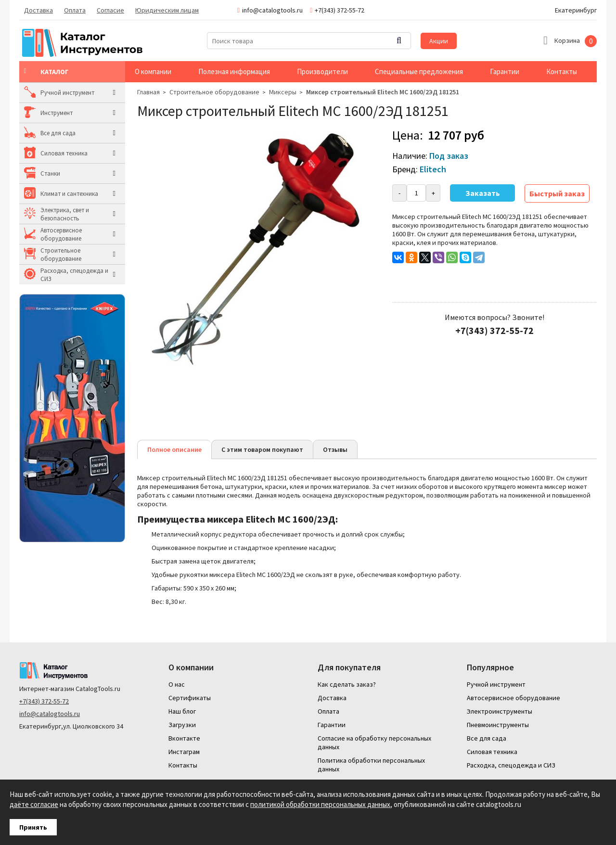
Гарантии (505, 71)
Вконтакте (184, 738)
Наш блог (182, 711)
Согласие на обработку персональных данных (374, 743)
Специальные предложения (419, 71)
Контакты (562, 71)
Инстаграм (184, 752)
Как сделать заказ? (347, 684)
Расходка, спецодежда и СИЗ (74, 275)
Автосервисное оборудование (61, 234)
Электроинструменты (500, 711)
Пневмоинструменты (498, 725)
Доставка (38, 10)
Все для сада (58, 133)
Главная (148, 92)
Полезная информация (234, 71)
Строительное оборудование (61, 255)
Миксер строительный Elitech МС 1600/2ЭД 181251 (383, 92)
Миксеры (283, 92)
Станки (50, 173)
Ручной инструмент (67, 93)
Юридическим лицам (167, 10)
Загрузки (182, 725)
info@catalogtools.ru (50, 714)
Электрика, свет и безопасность (65, 214)
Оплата (75, 10)
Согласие (110, 10)
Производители (322, 71)
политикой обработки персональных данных (320, 804)
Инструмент (57, 113)
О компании (153, 71)
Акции (439, 41)
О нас (177, 684)
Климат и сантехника (69, 194)
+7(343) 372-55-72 (44, 701)
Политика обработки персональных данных (371, 765)
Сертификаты (190, 698)
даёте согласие (34, 804)
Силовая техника (64, 153)
